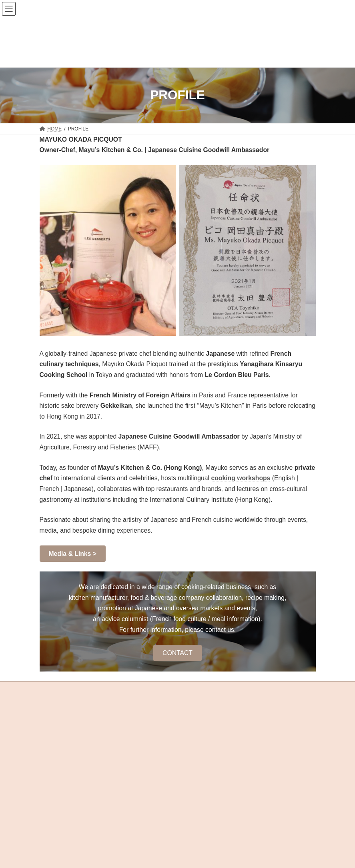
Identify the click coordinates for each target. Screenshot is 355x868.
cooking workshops (241, 478)
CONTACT (177, 653)
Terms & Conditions (116, 748)
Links (146, 748)
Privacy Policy (76, 748)
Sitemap (48, 748)
